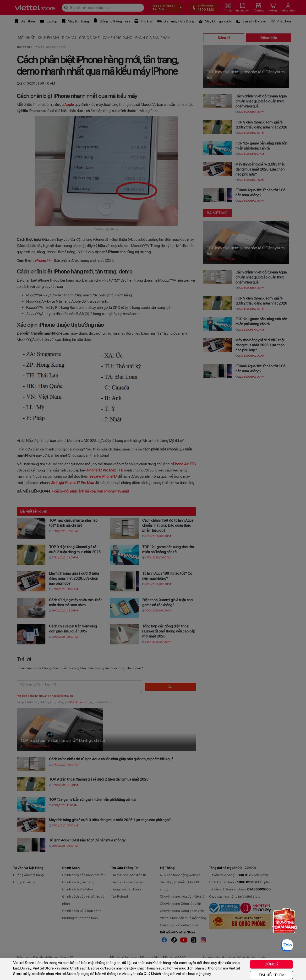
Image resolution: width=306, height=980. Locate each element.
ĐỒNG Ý (271, 964)
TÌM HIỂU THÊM (271, 975)
